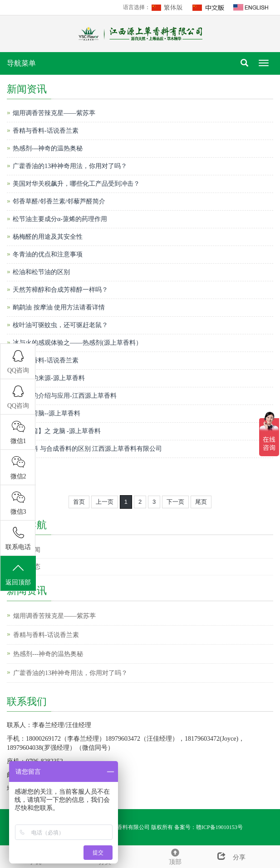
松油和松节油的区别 (41, 272)
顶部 (175, 856)
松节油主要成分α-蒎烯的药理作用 (60, 219)
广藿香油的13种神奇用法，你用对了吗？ (70, 166)
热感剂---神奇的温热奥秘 (48, 148)
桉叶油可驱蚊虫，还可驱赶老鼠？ (60, 325)
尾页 (201, 502)
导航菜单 (21, 63)
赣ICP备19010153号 (219, 827)
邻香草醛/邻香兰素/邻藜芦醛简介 (59, 201)
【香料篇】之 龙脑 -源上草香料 (57, 431)
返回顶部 (18, 574)
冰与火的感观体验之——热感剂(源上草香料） (77, 343)
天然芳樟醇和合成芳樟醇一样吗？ (60, 290)
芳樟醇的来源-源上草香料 (49, 378)
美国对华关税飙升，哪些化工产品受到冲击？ (76, 184)
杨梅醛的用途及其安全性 (48, 237)
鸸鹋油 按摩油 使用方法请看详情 (59, 307)
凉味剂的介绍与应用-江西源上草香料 (65, 396)
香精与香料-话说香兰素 (46, 131)
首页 (79, 502)
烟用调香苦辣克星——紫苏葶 (54, 113)
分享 (228, 857)
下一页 (175, 502)
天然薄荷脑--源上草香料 (47, 413)
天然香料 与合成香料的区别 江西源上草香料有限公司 (87, 449)
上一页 (105, 502)
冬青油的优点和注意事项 (48, 254)
